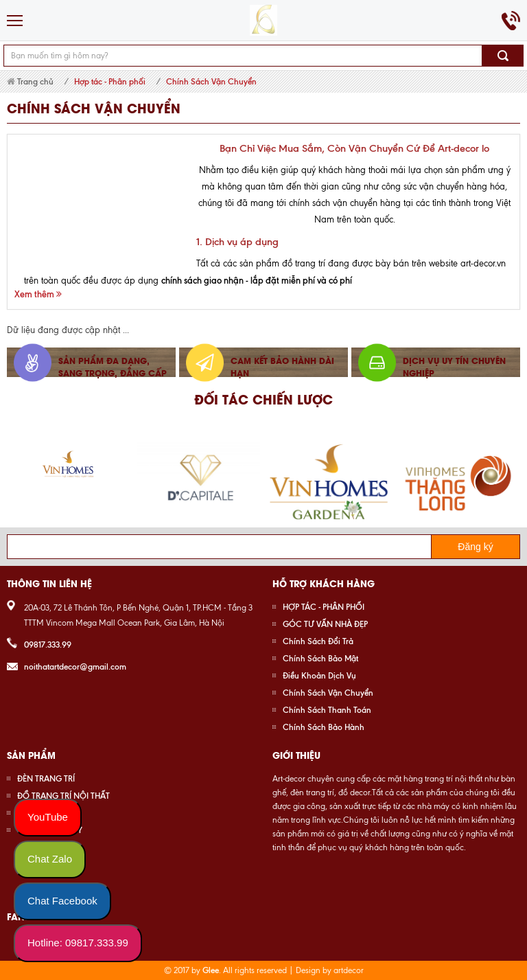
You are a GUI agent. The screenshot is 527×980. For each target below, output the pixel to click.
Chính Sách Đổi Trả (318, 641)
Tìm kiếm (503, 56)
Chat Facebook (62, 901)
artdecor (349, 970)
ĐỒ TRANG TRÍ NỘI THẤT (63, 796)
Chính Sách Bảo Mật (320, 658)
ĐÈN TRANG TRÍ (46, 778)
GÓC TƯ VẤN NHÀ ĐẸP (325, 624)
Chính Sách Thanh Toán (327, 710)
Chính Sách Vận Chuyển (211, 81)
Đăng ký (475, 547)
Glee (211, 970)
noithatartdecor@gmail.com (75, 666)
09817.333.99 (48, 645)
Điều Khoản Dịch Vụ (319, 675)
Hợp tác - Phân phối (110, 81)
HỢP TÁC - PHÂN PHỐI (324, 607)
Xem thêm (38, 294)
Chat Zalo (50, 859)
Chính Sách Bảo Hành (324, 727)
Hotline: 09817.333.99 (78, 943)
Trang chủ (30, 81)
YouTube (48, 817)
